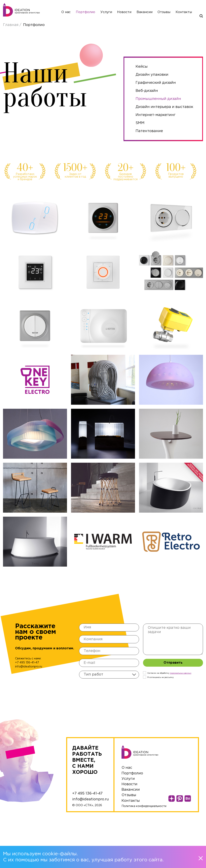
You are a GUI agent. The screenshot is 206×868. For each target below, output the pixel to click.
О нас (66, 12)
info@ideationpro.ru (29, 667)
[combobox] (109, 675)
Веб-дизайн (147, 91)
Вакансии (145, 12)
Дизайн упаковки (152, 75)
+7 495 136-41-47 (27, 663)
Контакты (184, 12)
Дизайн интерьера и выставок (164, 107)
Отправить (173, 663)
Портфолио (85, 12)
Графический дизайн (156, 83)
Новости (124, 12)
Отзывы (164, 12)
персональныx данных (181, 673)
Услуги (106, 12)
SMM (140, 123)
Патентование (149, 131)
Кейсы (142, 67)
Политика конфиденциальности (144, 806)
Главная (11, 25)
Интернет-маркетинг (156, 115)
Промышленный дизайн (158, 99)
